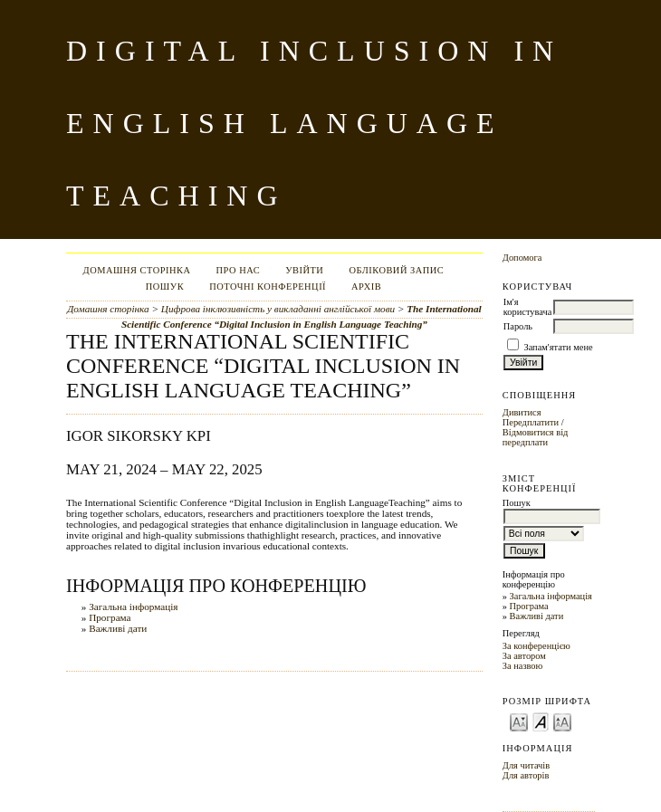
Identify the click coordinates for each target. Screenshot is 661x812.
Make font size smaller (519, 721)
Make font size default (541, 721)
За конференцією (536, 646)
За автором (524, 656)
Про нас (239, 270)
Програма (529, 606)
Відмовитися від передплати (536, 437)
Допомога (522, 258)
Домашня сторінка (137, 270)
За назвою (523, 666)
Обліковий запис (396, 270)
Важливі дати (537, 616)
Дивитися (522, 412)
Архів (366, 287)
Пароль (518, 326)
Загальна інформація (551, 596)
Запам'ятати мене (558, 347)
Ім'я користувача (527, 307)
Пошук (165, 287)
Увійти (304, 270)
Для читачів (526, 765)
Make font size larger (562, 721)
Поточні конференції (268, 287)
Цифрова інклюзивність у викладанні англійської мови (278, 309)
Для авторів (526, 775)
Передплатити (531, 422)
